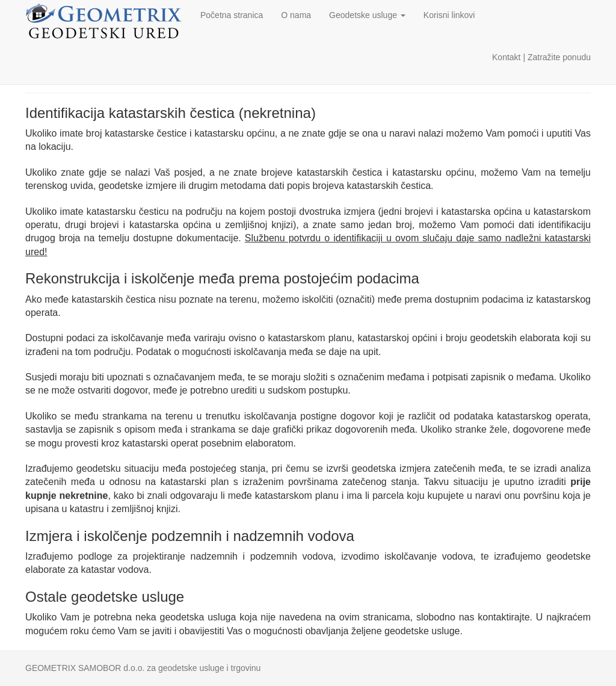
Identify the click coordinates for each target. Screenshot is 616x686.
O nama (296, 15)
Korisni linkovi (449, 15)
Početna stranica (232, 15)
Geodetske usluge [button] (367, 15)
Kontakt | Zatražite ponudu (541, 57)
